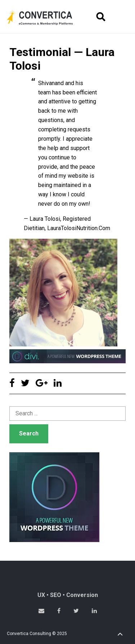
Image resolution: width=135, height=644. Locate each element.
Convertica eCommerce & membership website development (45, 18)
